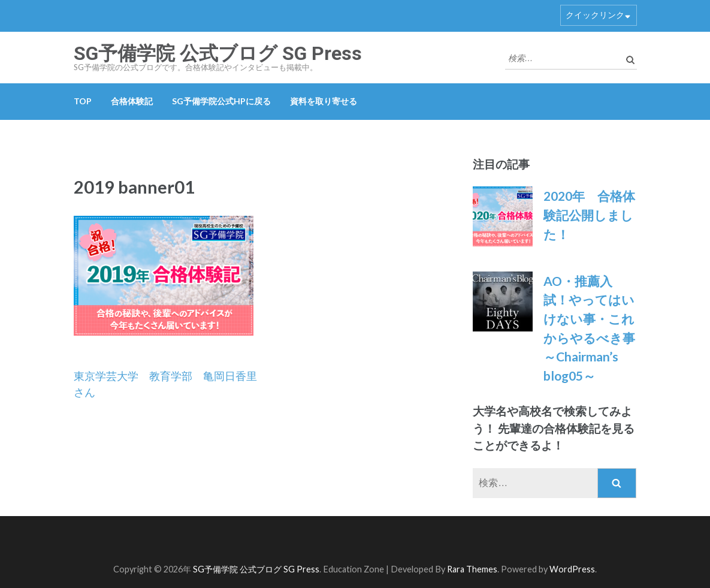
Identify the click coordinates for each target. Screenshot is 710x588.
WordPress (572, 569)
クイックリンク (595, 15)
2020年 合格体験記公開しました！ (589, 215)
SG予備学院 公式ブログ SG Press (218, 53)
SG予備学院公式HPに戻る (221, 101)
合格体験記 (132, 101)
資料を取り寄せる (324, 101)
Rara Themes (472, 569)
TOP (83, 101)
